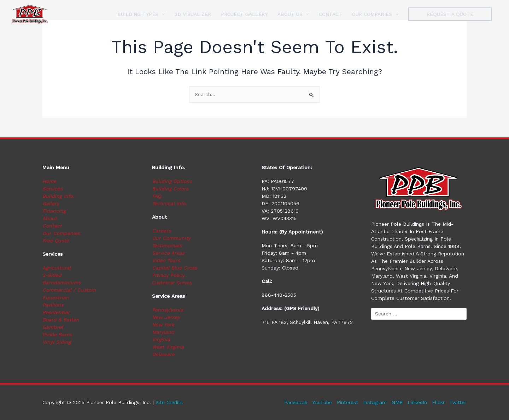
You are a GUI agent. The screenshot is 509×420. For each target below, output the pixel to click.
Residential (56, 312)
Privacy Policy (168, 275)
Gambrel (53, 327)
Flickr (438, 402)
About (50, 218)
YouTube (321, 402)
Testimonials (167, 246)
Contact (52, 226)
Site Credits (169, 402)
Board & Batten (61, 320)
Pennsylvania (168, 310)
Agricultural (57, 268)
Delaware (163, 354)
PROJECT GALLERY (244, 14)
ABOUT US (290, 14)
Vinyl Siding (57, 342)
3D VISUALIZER (193, 14)
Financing (54, 211)
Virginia (161, 339)
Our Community (171, 238)
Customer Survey (172, 283)
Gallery (51, 203)
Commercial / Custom (69, 290)
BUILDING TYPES (138, 14)
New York (163, 325)
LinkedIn (417, 402)
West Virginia (168, 347)
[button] (450, 14)
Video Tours (166, 260)
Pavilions (53, 305)
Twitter (458, 402)
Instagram (374, 402)
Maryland (163, 332)
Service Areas (168, 253)
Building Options (172, 181)
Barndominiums (62, 283)
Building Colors (170, 189)
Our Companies (61, 233)
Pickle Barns (57, 335)
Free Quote (56, 241)
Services (52, 189)
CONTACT (330, 14)
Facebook (294, 402)
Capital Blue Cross (174, 268)
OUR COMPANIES (372, 14)
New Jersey (166, 317)
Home (49, 181)
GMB (397, 402)
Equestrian (56, 297)
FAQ (157, 196)
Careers (161, 231)
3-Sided (52, 275)
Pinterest (347, 402)
